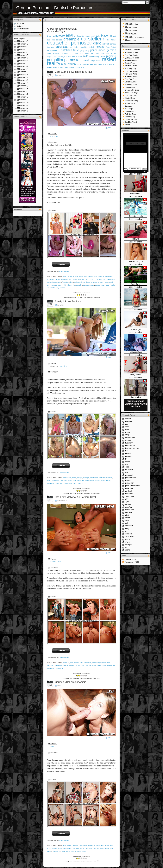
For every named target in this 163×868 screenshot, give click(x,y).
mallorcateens (72, 56)
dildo (97, 43)
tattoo (62, 67)
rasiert (109, 59)
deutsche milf (130, 446)
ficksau (100, 47)
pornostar (72, 60)
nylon (73, 285)
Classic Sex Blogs (132, 119)
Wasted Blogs (130, 98)
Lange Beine (129, 496)
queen (99, 61)
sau (91, 64)
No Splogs (129, 109)
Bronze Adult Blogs (132, 90)
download (50, 47)
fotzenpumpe (52, 51)
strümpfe (56, 67)
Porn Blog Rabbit (131, 71)
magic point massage (56, 56)
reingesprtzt (51, 288)
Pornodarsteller (64, 271)
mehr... (145, 172)
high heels (69, 53)
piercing (111, 56)
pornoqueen (129, 510)
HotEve (136, 239)
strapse (50, 67)
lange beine (85, 53)
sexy (104, 64)
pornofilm (55, 60)
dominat (113, 44)
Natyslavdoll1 (136, 193)
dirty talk (106, 44)
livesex (113, 53)
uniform (71, 67)
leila (98, 53)
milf (85, 56)
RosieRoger (136, 329)
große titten (129, 488)
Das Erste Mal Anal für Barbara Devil (75, 497)
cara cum (87, 276)
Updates (20, 26)
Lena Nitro (105, 53)
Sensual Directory (132, 101)
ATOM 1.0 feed (133, 34)
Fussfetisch (65, 50)
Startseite (20, 24)
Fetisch (127, 462)
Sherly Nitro (111, 64)
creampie (71, 39)
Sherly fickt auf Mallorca (68, 301)
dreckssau (62, 47)
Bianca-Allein (136, 397)
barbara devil (78, 663)
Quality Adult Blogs (132, 58)
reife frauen (68, 64)
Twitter (127, 125)
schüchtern (98, 64)
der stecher (111, 40)
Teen (66, 67)
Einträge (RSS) (131, 559)
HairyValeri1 (136, 375)
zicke (77, 67)
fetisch (92, 47)
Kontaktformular (23, 29)
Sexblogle (129, 106)
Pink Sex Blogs (131, 114)
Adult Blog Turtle (131, 66)
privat (85, 60)
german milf (129, 483)
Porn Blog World (131, 74)
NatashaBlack (136, 352)
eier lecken (74, 47)
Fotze (127, 467)
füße (76, 50)
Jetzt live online (136, 174)
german (111, 50)
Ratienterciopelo (136, 216)
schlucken (128, 534)
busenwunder (130, 437)
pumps (92, 61)
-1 (78, 295)
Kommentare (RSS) (132, 562)
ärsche (81, 67)
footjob (114, 47)
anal (69, 35)
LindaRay (136, 307)
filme (108, 47)
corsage (94, 276)
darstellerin (93, 39)
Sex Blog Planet (131, 122)
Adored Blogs (130, 103)
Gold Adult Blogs (131, 95)
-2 (77, 295)
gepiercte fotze (130, 478)
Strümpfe (128, 545)
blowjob (113, 36)
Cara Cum (61, 75)
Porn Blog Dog (130, 68)
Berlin (74, 478)
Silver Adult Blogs (131, 93)
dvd (126, 459)
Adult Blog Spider (131, 52)
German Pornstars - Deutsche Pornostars (55, 8)
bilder (127, 430)
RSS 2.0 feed (132, 31)
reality (54, 63)
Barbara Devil (62, 501)
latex (93, 53)
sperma (128, 539)
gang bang (85, 51)
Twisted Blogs (130, 63)
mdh (80, 56)
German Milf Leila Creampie (71, 682)
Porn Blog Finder (131, 79)
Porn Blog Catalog (132, 55)
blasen (105, 36)
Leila (59, 686)
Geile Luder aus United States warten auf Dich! (136, 404)
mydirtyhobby (94, 56)
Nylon (127, 502)
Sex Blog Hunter (131, 61)
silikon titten (129, 537)
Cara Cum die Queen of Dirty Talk (74, 72)
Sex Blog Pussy (131, 85)
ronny (79, 64)
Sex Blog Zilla (130, 87)
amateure (59, 36)
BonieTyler (136, 284)
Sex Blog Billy (130, 117)
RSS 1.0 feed (132, 27)
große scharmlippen (55, 53)
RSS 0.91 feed (133, 24)
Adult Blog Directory (132, 50)
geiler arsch (98, 50)
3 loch (49, 36)
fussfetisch (66, 282)
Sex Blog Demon (131, 77)
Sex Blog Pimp (130, 111)
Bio (109, 128)
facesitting (84, 47)
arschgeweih (79, 36)
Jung (76, 53)
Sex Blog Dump (131, 82)
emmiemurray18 (136, 261)
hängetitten (129, 494)
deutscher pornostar (70, 43)
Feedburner (132, 40)
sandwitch (85, 64)
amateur (128, 419)
